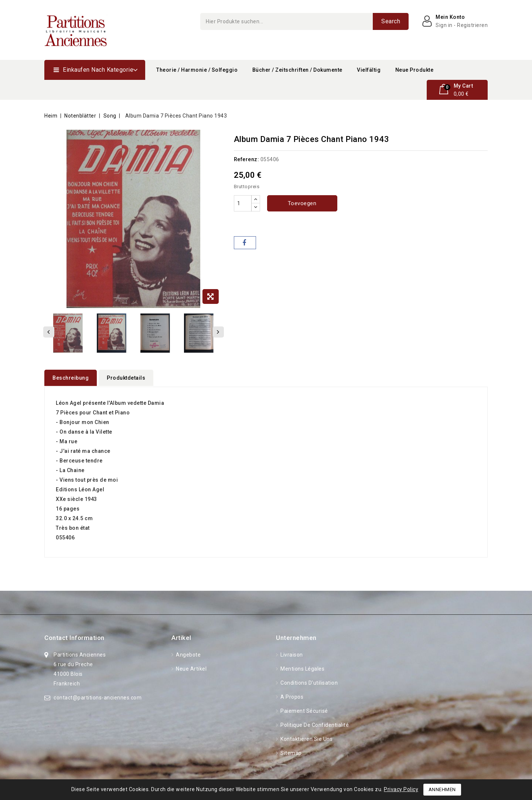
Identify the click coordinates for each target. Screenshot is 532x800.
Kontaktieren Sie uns (306, 738)
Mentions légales (302, 668)
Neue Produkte (415, 70)
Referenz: (247, 159)
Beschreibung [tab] (71, 378)
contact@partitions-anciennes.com (98, 697)
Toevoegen (302, 203)
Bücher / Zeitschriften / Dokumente (297, 70)
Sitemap (291, 752)
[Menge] (243, 203)
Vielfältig (369, 70)
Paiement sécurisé (304, 710)
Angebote (188, 654)
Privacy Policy (401, 789)
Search (391, 21)
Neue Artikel (191, 668)
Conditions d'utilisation (309, 682)
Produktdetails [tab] (126, 378)
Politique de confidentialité (314, 724)
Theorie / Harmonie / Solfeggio (197, 70)
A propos (291, 696)
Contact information (74, 637)
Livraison (291, 654)
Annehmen (442, 789)
